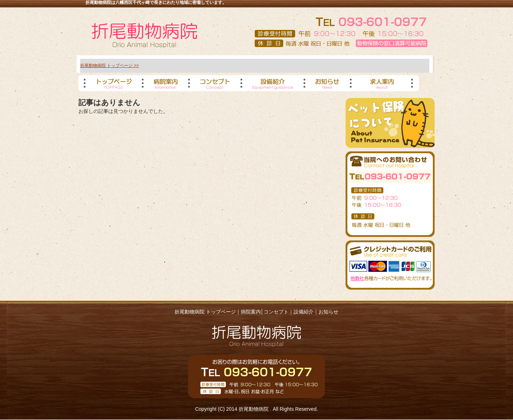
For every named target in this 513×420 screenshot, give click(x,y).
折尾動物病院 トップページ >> (110, 66)
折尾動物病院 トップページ (205, 312)
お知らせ (328, 312)
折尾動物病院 (254, 409)
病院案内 (251, 312)
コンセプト (276, 312)
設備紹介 (304, 312)
